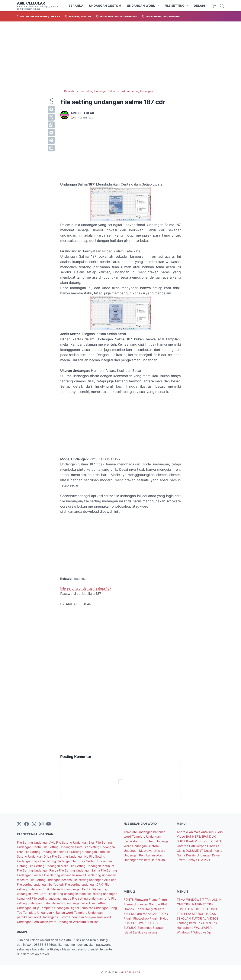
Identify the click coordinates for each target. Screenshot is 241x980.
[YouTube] (49, 824)
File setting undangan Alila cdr (94, 880)
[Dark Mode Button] (214, 6)
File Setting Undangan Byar (76, 843)
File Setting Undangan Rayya (38, 870)
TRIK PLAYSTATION (191, 914)
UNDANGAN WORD (141, 6)
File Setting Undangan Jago (60, 861)
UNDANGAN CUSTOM (105, 6)
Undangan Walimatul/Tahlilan (78, 922)
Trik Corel (204, 923)
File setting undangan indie (67, 894)
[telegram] (51, 133)
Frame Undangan (136, 904)
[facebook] (51, 109)
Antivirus (208, 832)
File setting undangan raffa (92, 898)
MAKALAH (151, 914)
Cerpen (201, 846)
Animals (195, 832)
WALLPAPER (203, 928)
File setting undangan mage (52, 898)
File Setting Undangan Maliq (49, 866)
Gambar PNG (158, 904)
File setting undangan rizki (70, 903)
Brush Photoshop (199, 841)
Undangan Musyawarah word (90, 917)
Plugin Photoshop (137, 918)
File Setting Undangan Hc (71, 856)
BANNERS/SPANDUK (201, 836)
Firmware (142, 900)
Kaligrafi (152, 909)
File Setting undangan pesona (51, 880)
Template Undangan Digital (60, 908)
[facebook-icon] (27, 824)
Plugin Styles (159, 918)
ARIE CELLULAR (31, 3)
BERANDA (76, 6)
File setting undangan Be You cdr (41, 885)
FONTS (129, 900)
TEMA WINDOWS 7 (191, 900)
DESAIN (199, 6)
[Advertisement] (120, 55)
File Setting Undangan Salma (80, 870)
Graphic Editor (135, 909)
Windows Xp (202, 932)
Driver (216, 855)
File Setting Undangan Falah (45, 852)
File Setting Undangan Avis (37, 843)
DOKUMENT (195, 851)
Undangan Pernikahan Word (37, 922)
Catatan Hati (186, 846)
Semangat (145, 928)
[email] (51, 148)
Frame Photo (158, 900)
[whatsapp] (51, 125)
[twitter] (51, 117)
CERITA (217, 841)
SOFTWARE (140, 923)
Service (138, 932)
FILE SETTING (175, 6)
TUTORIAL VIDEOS (205, 918)
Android (183, 832)
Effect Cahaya (187, 860)
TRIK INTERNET (196, 904)
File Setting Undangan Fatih (85, 852)
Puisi (127, 923)
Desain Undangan (199, 855)
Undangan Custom (56, 917)
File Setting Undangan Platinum (92, 866)
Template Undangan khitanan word (49, 913)
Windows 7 (185, 932)
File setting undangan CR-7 (85, 885)
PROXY (164, 914)
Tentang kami (187, 923)
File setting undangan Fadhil (71, 889)
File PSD (204, 860)
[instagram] (41, 824)
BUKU (181, 841)
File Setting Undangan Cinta (63, 847)
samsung (151, 932)
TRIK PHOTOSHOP (207, 909)
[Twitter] (19, 824)
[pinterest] (51, 140)
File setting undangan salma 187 (86, 588)
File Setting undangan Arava (65, 875)
